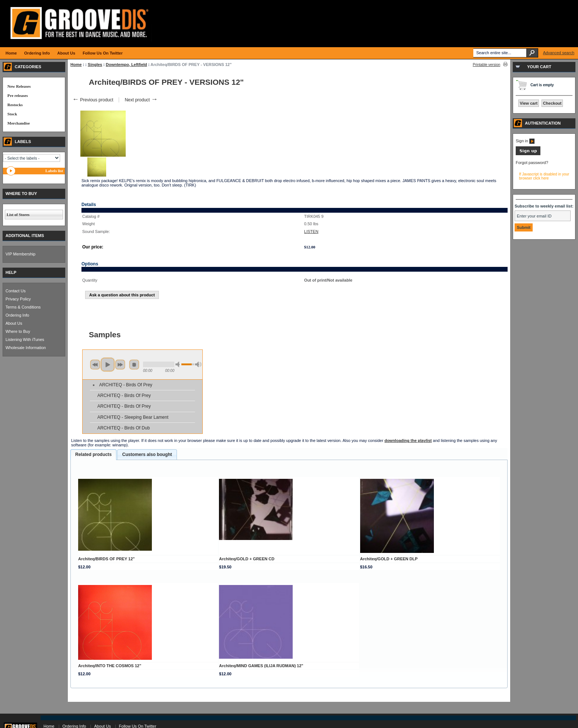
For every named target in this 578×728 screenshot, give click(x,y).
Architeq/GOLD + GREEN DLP (389, 559)
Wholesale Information (26, 348)
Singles (95, 65)
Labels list (54, 171)
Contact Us (15, 291)
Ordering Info (17, 315)
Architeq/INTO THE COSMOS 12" (110, 666)
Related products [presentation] (93, 454)
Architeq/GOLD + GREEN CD (247, 559)
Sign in (525, 141)
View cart (529, 103)
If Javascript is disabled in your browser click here (544, 176)
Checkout (552, 103)
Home (76, 65)
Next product (141, 100)
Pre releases (18, 95)
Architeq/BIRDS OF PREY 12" (107, 559)
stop (134, 365)
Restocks (15, 105)
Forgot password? (532, 163)
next (120, 365)
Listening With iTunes (25, 339)
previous (95, 365)
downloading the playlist (408, 440)
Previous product (93, 100)
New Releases (19, 86)
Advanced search (559, 53)
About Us (14, 323)
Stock (12, 114)
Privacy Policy (18, 299)
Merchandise (19, 123)
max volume (198, 364)
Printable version (487, 65)
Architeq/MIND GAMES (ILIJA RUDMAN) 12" (261, 666)
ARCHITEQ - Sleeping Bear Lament (133, 417)
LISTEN (311, 231)
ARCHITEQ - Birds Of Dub (123, 428)
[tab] (93, 455)
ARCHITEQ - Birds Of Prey (126, 385)
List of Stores (18, 215)
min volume (179, 364)
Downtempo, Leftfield (126, 65)
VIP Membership (20, 254)
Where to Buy (18, 331)
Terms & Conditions (23, 307)
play (108, 365)
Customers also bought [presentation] (147, 454)
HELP (11, 272)
